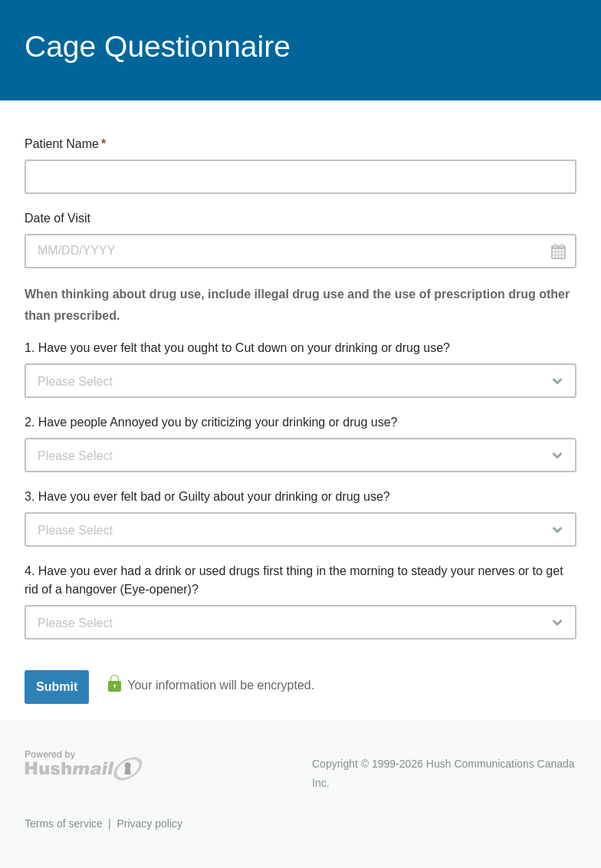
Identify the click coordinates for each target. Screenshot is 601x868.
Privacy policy (149, 824)
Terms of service (64, 824)
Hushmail (84, 766)
